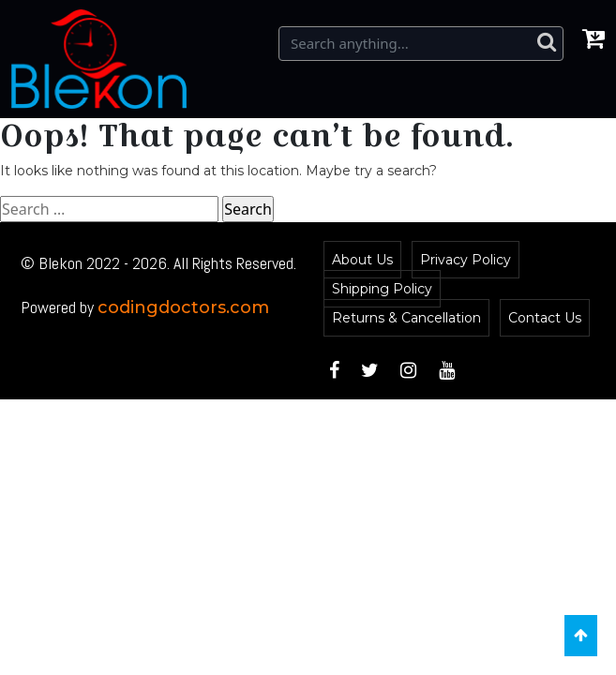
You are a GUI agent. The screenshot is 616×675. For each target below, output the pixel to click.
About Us (362, 260)
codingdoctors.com (183, 307)
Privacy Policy (466, 260)
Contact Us (545, 318)
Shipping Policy (382, 289)
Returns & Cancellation (406, 318)
